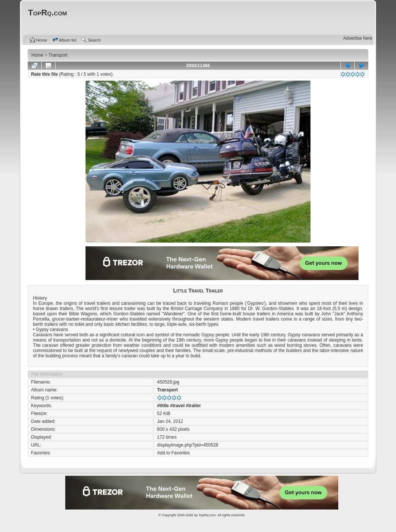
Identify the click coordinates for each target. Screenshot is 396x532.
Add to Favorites (173, 453)
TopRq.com (207, 515)
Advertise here (358, 38)
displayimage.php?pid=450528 (188, 445)
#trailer (193, 406)
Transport (167, 390)
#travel (178, 406)
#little (163, 406)
